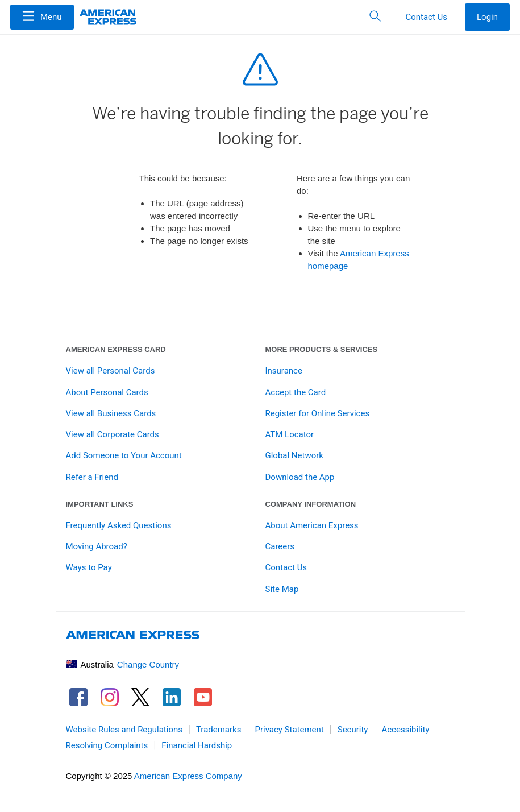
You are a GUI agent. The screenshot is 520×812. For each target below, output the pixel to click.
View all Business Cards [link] (111, 413)
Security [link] (353, 730)
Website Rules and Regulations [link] (124, 730)
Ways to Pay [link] (89, 567)
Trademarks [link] (219, 730)
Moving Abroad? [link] (97, 546)
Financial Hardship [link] (197, 745)
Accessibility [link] (405, 730)
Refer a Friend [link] (92, 477)
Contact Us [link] (286, 567)
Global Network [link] (294, 455)
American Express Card (116, 349)
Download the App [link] (300, 477)
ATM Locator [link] (290, 434)
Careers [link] (280, 546)
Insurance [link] (284, 371)
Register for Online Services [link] (318, 413)
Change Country (148, 664)
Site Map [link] (282, 589)
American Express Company (188, 776)
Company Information (311, 504)
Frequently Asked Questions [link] (119, 525)
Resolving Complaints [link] (107, 745)
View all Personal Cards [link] (111, 371)
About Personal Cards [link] (107, 392)
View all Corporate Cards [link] (113, 434)
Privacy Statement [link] (289, 730)
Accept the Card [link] (296, 392)
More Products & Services (322, 349)
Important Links (100, 504)
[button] (42, 17)
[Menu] (42, 17)
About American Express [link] (312, 525)
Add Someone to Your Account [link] (124, 455)
